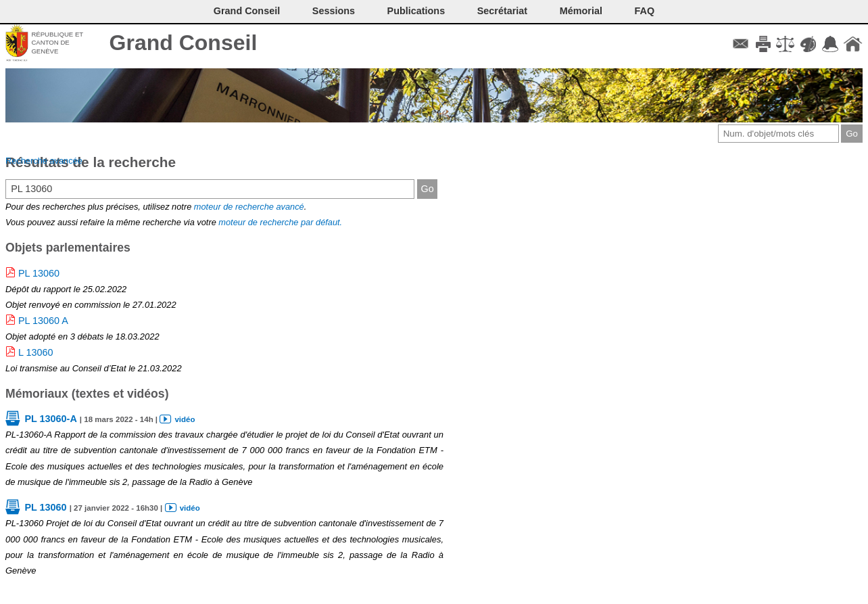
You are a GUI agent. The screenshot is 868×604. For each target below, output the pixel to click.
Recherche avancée (44, 161)
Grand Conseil (184, 43)
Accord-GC (830, 44)
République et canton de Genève (57, 43)
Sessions (334, 11)
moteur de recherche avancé (249, 207)
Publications (416, 11)
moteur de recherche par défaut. (280, 222)
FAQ (645, 11)
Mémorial (581, 11)
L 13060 (35, 352)
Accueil (853, 44)
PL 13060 (39, 273)
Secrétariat (502, 11)
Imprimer (763, 44)
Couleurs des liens (808, 44)
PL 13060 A (43, 321)
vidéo (185, 419)
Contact (741, 44)
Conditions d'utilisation (785, 44)
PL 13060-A (50, 419)
